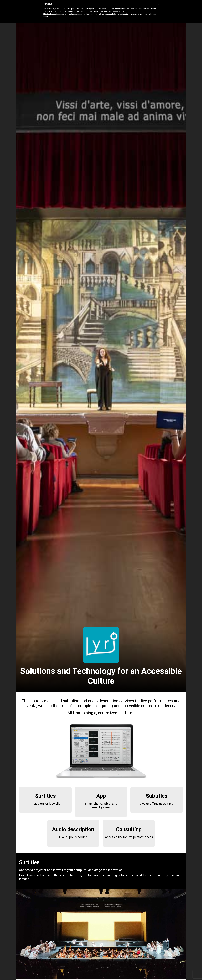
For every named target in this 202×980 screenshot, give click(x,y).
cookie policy (119, 11)
